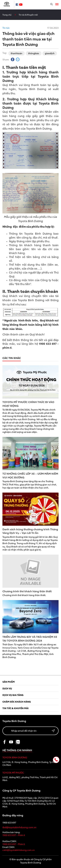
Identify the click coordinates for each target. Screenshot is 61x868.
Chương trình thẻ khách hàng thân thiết (27, 591)
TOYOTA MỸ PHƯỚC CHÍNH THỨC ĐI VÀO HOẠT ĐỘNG (28, 404)
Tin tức (6, 28)
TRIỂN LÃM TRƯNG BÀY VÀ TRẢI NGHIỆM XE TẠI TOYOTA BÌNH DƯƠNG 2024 (30, 638)
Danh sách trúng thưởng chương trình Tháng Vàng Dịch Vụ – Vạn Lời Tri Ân (30, 531)
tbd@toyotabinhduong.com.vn (19, 827)
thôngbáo (34, 53)
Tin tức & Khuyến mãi (28, 15)
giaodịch (50, 53)
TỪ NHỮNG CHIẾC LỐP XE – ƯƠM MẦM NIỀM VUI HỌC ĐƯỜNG (30, 475)
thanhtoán (17, 53)
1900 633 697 (9, 823)
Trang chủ (7, 15)
